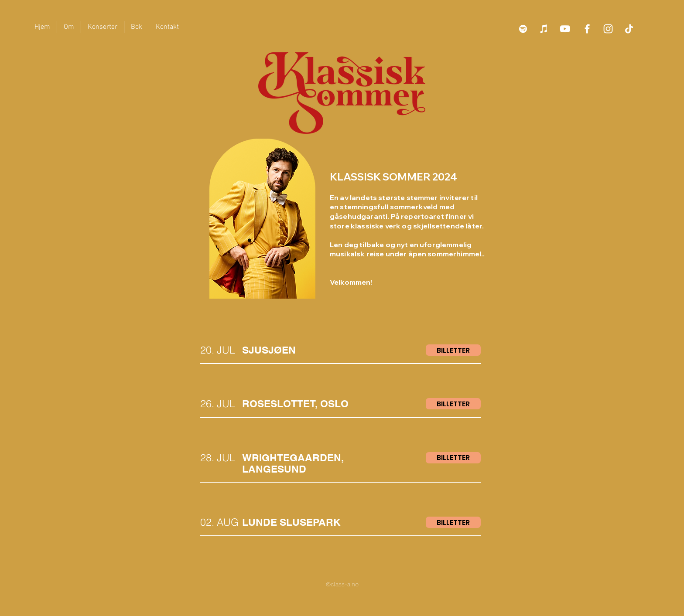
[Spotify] (523, 29)
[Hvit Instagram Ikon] (608, 29)
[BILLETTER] (453, 350)
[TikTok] (629, 29)
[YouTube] (565, 29)
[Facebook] (587, 29)
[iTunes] (544, 29)
